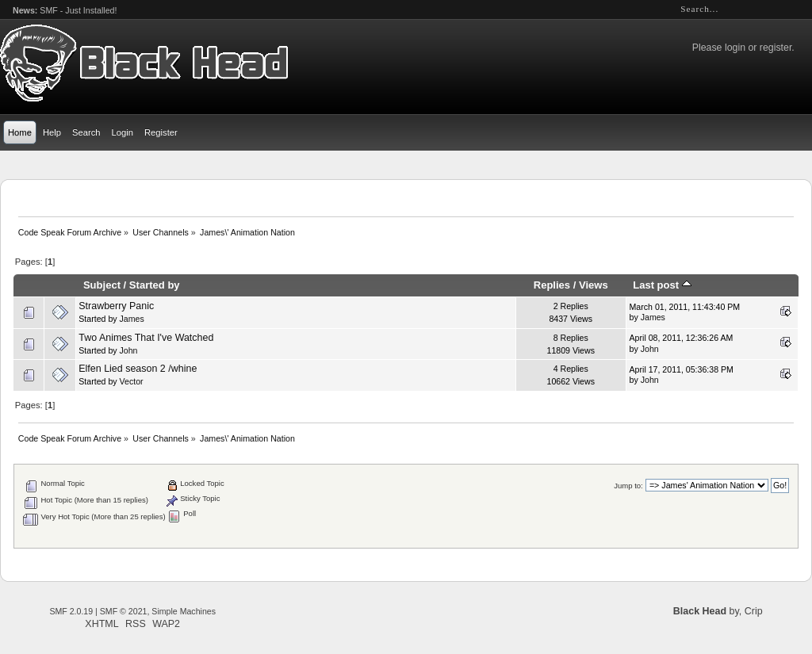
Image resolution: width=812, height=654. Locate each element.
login (735, 48)
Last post (662, 285)
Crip (754, 611)
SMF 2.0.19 (71, 611)
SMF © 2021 (124, 611)
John (129, 350)
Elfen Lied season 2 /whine (138, 369)
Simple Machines (184, 611)
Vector (132, 381)
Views (594, 285)
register (776, 48)
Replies (552, 285)
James (132, 319)
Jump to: (628, 486)
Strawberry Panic (116, 306)
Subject (102, 285)
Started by (155, 285)
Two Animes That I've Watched (146, 338)
